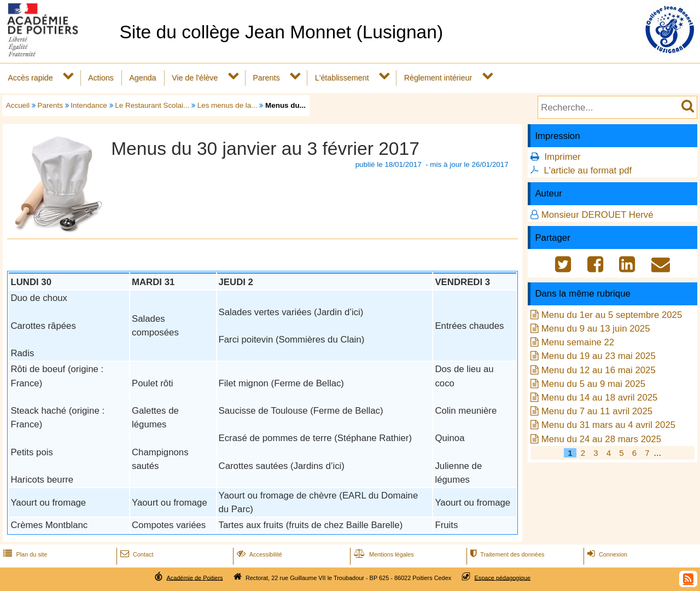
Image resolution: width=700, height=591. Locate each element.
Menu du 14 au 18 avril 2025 (600, 398)
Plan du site (24, 554)
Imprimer (562, 157)
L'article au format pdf (588, 170)
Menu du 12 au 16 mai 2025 (599, 370)
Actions (101, 78)
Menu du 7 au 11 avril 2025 (597, 411)
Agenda (142, 78)
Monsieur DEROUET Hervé (597, 215)
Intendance (89, 105)
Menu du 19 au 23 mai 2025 (599, 356)
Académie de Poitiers (194, 577)
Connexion (606, 554)
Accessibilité (258, 554)
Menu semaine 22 (578, 342)
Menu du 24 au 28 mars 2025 (601, 439)
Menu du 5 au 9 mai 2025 (593, 384)
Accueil (18, 105)
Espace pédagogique (503, 577)
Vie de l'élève (195, 78)
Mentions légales (383, 554)
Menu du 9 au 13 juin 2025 (596, 329)
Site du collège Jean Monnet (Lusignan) (281, 32)
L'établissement (342, 78)
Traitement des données (506, 554)
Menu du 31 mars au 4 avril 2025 (608, 425)
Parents (266, 78)
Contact (136, 554)
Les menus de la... (227, 105)
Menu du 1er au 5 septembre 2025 (612, 315)
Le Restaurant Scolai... (152, 105)
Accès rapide (30, 78)
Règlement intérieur (438, 78)
